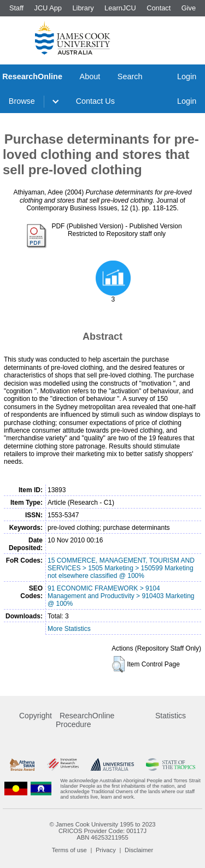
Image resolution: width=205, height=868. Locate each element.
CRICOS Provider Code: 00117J (102, 831)
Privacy (106, 850)
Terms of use (69, 850)
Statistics (171, 716)
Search (130, 76)
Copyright (36, 716)
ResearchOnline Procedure (85, 720)
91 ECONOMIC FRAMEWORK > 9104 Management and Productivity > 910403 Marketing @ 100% (121, 596)
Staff (16, 8)
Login (187, 76)
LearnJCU (120, 8)
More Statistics (69, 629)
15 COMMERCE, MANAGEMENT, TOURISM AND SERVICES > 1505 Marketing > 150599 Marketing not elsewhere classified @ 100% (121, 568)
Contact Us (95, 101)
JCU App (48, 8)
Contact (159, 8)
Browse (22, 101)
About (90, 76)
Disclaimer (139, 850)
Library (83, 8)
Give (189, 8)
